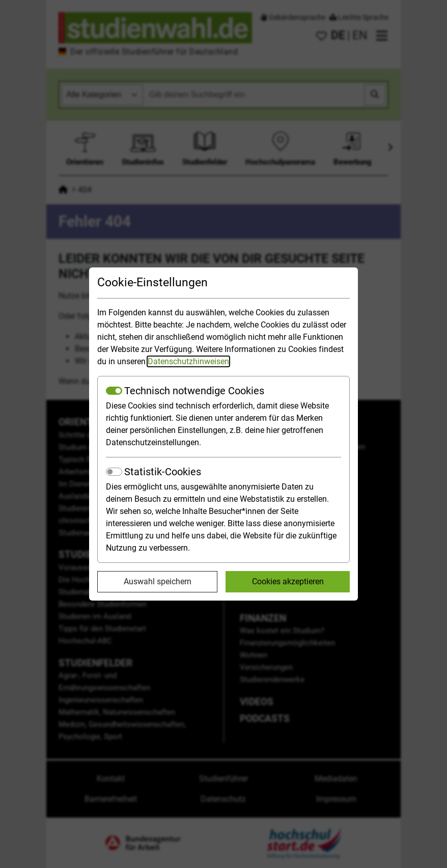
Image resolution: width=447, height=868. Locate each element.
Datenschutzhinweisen (188, 361)
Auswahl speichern (158, 581)
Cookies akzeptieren (288, 581)
